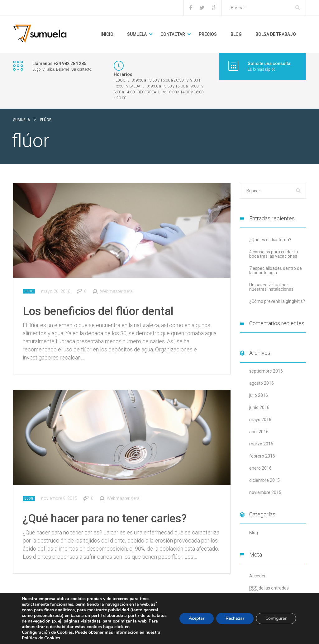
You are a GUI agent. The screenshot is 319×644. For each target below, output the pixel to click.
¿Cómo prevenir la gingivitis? (277, 301)
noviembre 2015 (265, 492)
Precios (208, 34)
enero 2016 (260, 468)
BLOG (236, 34)
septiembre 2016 (266, 371)
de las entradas (269, 588)
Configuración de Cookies (47, 632)
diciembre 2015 (264, 480)
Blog (29, 291)
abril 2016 (259, 432)
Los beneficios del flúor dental (98, 311)
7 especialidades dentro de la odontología (276, 270)
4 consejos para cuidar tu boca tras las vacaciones (274, 254)
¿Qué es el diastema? (270, 240)
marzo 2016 (261, 444)
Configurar (276, 618)
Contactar (173, 34)
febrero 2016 (262, 456)
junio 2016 (259, 407)
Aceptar (197, 618)
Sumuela (137, 34)
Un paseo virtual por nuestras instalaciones (271, 287)
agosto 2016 (262, 383)
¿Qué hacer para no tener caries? (105, 519)
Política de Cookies (41, 638)
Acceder (257, 576)
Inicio (107, 34)
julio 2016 (259, 395)
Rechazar (235, 618)
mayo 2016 (260, 420)
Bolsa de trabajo (276, 34)
